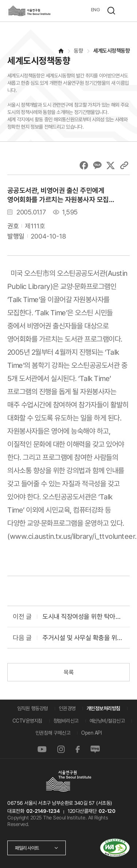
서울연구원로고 (29, 11)
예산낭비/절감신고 (107, 721)
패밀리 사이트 (27, 848)
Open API (91, 733)
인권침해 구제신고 (53, 733)
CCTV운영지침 (27, 721)
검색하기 (111, 11)
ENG (96, 9)
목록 (68, 672)
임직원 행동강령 (33, 708)
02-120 (107, 811)
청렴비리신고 (66, 721)
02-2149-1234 (43, 811)
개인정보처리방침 (103, 708)
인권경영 (67, 708)
